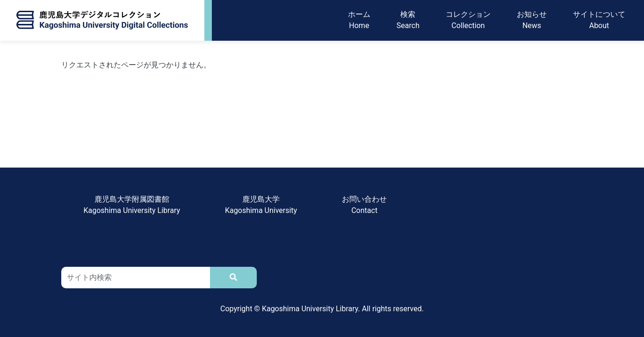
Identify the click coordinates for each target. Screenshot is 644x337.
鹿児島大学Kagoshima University (261, 205)
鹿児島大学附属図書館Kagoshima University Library (132, 205)
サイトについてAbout (599, 20)
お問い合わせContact (364, 205)
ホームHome (359, 20)
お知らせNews (532, 20)
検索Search (408, 20)
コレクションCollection (468, 20)
